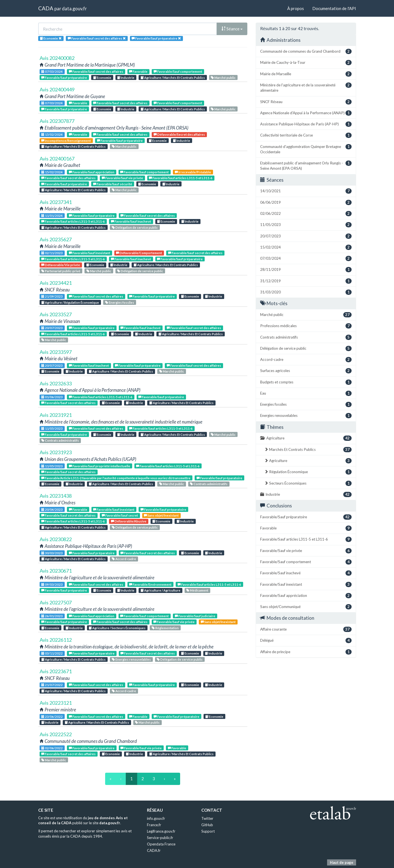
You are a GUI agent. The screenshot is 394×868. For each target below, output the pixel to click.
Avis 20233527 (56, 314)
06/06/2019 (306, 202)
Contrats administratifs (60, 440)
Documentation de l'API (334, 8)
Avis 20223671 (56, 671)
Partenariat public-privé (61, 271)
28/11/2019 (306, 270)
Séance (232, 29)
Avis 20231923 (56, 452)
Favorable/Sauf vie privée (122, 178)
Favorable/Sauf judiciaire (195, 616)
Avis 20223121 (56, 703)
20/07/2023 (52, 328)
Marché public (223, 78)
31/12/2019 (306, 281)
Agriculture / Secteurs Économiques (117, 628)
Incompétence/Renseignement (66, 141)
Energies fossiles (120, 302)
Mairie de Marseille (306, 74)
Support (208, 831)
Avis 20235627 (56, 239)
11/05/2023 (52, 428)
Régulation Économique (308, 472)
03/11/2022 (52, 653)
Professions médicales (306, 326)
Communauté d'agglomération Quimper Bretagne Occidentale (306, 149)
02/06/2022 (52, 748)
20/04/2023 (52, 510)
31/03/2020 (306, 292)
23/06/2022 (52, 717)
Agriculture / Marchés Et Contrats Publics (173, 78)
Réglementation (165, 628)
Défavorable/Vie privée (61, 265)
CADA (46, 8)
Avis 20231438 (56, 496)
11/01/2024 (52, 216)
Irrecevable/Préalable (193, 172)
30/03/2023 (52, 553)
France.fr (154, 825)
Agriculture (306, 438)
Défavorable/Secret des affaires (179, 134)
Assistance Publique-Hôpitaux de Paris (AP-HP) (306, 124)
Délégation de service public (135, 228)
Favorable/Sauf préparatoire (64, 78)
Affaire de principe (306, 652)
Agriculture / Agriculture (160, 590)
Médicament (197, 590)
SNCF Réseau (306, 102)
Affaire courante (306, 629)
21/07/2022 (52, 685)
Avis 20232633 (56, 383)
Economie (102, 78)
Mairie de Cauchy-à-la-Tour (306, 63)
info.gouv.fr (156, 818)
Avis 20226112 (56, 640)
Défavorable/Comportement (139, 253)
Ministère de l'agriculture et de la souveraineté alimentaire (306, 87)
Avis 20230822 (56, 539)
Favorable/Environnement (150, 584)
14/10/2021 (306, 191)
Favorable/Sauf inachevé (131, 221)
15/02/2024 (52, 134)
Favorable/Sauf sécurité (113, 184)
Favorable (138, 71)
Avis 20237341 (56, 202)
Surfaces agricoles (306, 371)
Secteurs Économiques (308, 483)
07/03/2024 (52, 71)
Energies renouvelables (131, 659)
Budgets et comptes (306, 382)
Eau (306, 393)
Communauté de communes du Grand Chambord (306, 51)
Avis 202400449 (57, 89)
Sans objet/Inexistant (161, 515)
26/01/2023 (52, 616)
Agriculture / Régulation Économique (70, 302)
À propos (296, 8)
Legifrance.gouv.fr (161, 831)
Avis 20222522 (56, 734)
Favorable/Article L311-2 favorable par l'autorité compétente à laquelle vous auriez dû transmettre (116, 478)
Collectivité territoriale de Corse (306, 135)
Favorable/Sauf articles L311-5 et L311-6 (181, 178)
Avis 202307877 (57, 121)
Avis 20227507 (56, 602)
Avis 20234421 (56, 283)
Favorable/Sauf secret (120, 515)
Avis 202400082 (57, 58)
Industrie (126, 78)
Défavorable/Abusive (129, 521)
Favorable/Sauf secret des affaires (96, 71)
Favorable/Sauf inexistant (90, 253)
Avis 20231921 (56, 415)
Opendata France (161, 844)
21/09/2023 (52, 296)
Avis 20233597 (56, 352)
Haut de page (342, 862)
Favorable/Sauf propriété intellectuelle (100, 466)
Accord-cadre (124, 559)
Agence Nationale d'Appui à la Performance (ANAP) (306, 113)
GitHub (207, 825)
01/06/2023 (52, 397)
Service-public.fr (160, 838)
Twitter (207, 818)
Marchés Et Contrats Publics (308, 450)
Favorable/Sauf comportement (178, 71)
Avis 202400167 (57, 159)
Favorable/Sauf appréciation (92, 172)
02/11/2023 (52, 253)
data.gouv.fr (74, 8)
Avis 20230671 (56, 571)
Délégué (306, 640)
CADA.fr (154, 850)
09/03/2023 (52, 584)
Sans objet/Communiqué (306, 607)
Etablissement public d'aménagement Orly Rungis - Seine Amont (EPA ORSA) (306, 166)
